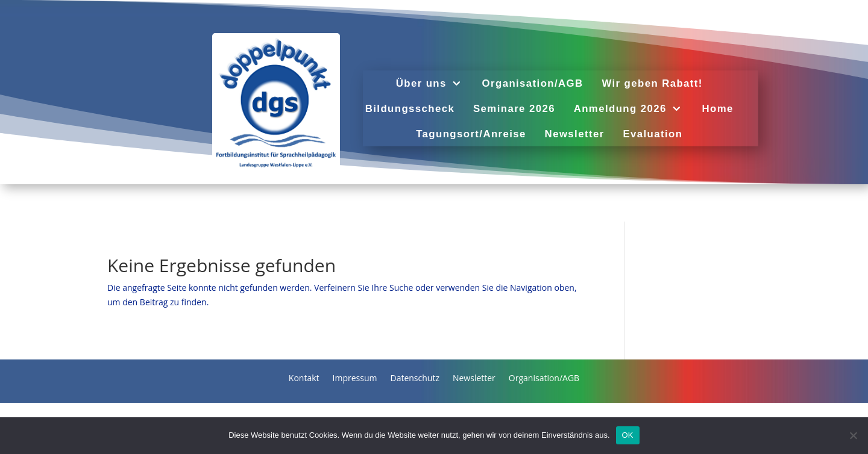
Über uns (421, 84)
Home (718, 109)
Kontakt (304, 379)
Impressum (355, 379)
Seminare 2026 (514, 109)
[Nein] (853, 435)
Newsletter (575, 134)
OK (628, 435)
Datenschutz (414, 379)
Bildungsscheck (410, 109)
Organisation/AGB (533, 84)
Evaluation (653, 134)
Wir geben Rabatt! (653, 84)
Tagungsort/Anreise (471, 134)
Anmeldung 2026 (620, 109)
